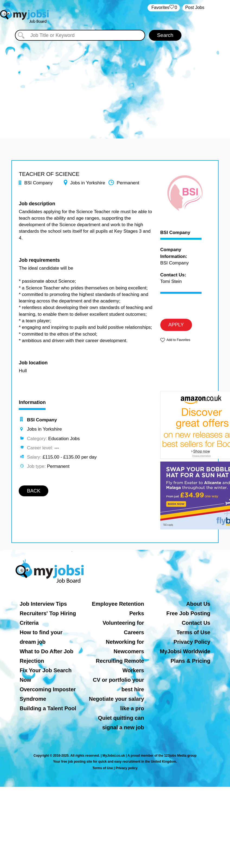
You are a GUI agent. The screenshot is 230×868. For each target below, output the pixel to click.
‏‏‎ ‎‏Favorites (164, 8)
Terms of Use (193, 632)
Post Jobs (195, 7)
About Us (198, 604)
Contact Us (196, 623)
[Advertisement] (115, 87)
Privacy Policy (192, 642)
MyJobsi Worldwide (185, 651)
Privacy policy (127, 768)
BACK (33, 491)
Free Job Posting (188, 613)
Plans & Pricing (191, 661)
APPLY (176, 325)
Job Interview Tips (43, 604)
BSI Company (175, 233)
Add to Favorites (178, 340)
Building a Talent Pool (48, 708)
